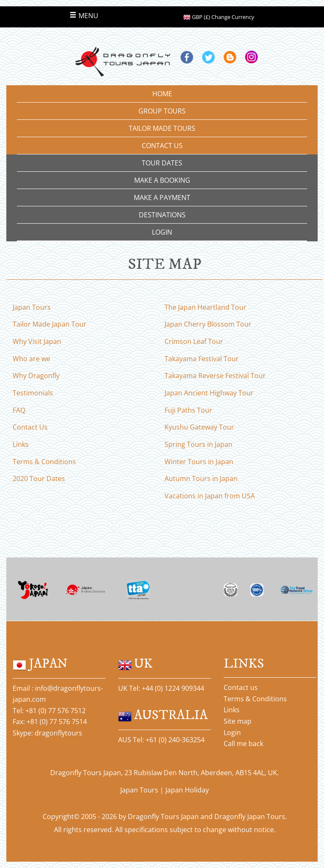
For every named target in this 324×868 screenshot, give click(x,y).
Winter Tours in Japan (199, 462)
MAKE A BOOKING (162, 180)
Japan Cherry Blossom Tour (208, 324)
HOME (162, 94)
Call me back (243, 744)
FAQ (19, 410)
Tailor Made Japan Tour (50, 324)
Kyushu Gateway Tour (199, 427)
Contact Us (30, 427)
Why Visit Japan (37, 341)
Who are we (31, 359)
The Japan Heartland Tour (205, 307)
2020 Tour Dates (39, 479)
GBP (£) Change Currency (219, 17)
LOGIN (162, 232)
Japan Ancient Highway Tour (209, 393)
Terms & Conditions (44, 462)
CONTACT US (162, 146)
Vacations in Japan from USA (210, 496)
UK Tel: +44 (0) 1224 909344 (161, 688)
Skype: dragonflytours (47, 733)
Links (21, 444)
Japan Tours (32, 307)
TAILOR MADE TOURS (162, 128)
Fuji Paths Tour (188, 410)
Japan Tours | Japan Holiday (165, 790)
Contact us (241, 687)
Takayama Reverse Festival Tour (215, 376)
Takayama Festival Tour (202, 359)
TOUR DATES (162, 163)
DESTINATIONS (162, 215)
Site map (238, 721)
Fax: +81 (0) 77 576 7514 (50, 722)
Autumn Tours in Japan (201, 479)
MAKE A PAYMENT (162, 197)
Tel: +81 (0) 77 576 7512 (49, 711)
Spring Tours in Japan (198, 444)
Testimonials (33, 393)
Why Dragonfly (36, 376)
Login (232, 733)
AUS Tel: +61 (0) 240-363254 (161, 740)
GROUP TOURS (162, 111)
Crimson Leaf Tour (194, 341)
